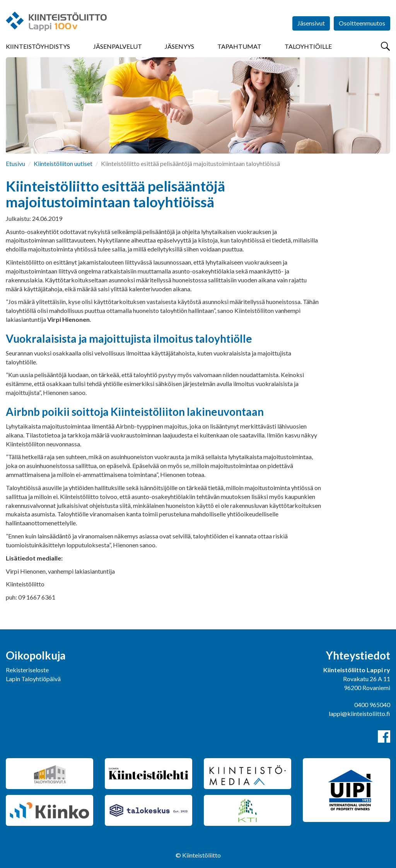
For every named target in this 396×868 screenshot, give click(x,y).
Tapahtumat (239, 46)
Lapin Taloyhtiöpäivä (33, 679)
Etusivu (15, 163)
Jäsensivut (311, 23)
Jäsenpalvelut (118, 46)
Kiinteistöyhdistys (38, 46)
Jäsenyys (179, 46)
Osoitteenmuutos (362, 23)
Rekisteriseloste (27, 670)
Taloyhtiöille (308, 46)
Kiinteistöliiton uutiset (63, 163)
